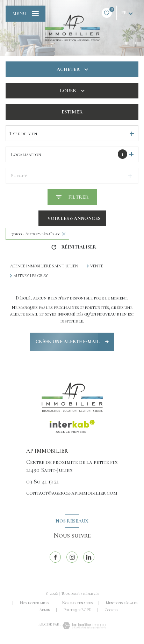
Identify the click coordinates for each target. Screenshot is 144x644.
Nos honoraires (34, 603)
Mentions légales (122, 603)
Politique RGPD (78, 610)
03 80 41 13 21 (42, 482)
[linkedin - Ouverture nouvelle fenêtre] (89, 557)
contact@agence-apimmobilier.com (72, 493)
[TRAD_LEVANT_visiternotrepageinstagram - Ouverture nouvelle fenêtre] (72, 557)
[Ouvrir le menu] (26, 14)
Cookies (111, 610)
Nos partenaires (77, 603)
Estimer (72, 112)
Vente (97, 266)
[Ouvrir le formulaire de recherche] (72, 197)
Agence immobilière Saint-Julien (44, 266)
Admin (45, 610)
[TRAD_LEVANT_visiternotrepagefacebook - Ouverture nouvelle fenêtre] (55, 557)
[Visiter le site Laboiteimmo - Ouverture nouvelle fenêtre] (84, 626)
